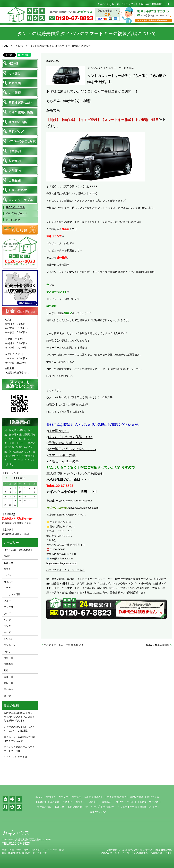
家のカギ (8, 689)
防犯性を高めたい (94, 797)
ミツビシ (8, 639)
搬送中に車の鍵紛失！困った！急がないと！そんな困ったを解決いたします (19, 717)
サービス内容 (44, 807)
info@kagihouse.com (62, 558)
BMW (7, 556)
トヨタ (7, 588)
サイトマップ (93, 807)
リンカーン (10, 645)
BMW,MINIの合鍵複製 (158, 645)
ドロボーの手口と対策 (47, 802)
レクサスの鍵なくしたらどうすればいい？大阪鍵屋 (19, 729)
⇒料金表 (9, 368)
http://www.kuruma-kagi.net (76, 501)
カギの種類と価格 (117, 797)
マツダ (7, 632)
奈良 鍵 (8, 683)
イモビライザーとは (148, 802)
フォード (8, 601)
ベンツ (7, 620)
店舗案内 (93, 802)
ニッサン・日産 (12, 594)
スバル (7, 575)
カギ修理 (76, 797)
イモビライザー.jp (127, 807)
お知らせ (8, 563)
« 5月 (7, 478)
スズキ (7, 569)
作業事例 (8, 664)
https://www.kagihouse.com (83, 508)
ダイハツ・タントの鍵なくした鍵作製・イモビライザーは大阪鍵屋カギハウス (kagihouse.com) (101, 272)
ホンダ (7, 626)
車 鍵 (7, 696)
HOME (5, 46)
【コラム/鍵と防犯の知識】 (18, 550)
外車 (6, 670)
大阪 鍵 (8, 677)
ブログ (7, 613)
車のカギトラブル (124, 802)
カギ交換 (63, 797)
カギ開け (50, 797)
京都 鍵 (8, 658)
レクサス (8, 651)
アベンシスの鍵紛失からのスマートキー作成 (19, 749)
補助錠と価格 (137, 797)
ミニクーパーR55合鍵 (15, 757)
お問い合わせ (75, 807)
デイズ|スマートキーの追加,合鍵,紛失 (64, 645)
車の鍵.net (109, 807)
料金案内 (81, 802)
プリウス (8, 607)
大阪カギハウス (98, 812)
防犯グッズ (153, 797)
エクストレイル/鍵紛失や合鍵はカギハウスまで (20, 739)
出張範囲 (106, 802)
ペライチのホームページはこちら (66, 570)
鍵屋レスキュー (149, 807)
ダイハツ (19, 46)
